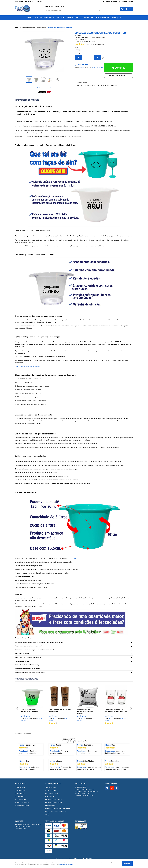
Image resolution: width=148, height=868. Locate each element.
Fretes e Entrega (52, 793)
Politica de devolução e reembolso (58, 809)
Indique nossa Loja (23, 803)
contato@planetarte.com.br (85, 795)
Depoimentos (51, 806)
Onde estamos (21, 799)
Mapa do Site (21, 793)
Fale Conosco (38, 2)
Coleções (61, 18)
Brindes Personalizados (44, 18)
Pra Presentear (103, 18)
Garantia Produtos (22, 806)
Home (29, 18)
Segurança (50, 796)
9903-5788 (111, 1)
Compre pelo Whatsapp (117, 76)
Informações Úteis (53, 784)
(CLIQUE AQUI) (74, 558)
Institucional (21, 784)
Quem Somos (19, 2)
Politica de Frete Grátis (54, 799)
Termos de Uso (51, 790)
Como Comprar (51, 787)
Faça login (60, 6)
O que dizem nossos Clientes (56, 812)
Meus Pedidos (28, 2)
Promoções (116, 18)
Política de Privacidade (54, 803)
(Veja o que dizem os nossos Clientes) (28, 366)
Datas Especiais (73, 18)
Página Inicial (21, 787)
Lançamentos (88, 18)
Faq (48, 815)
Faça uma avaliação (99, 44)
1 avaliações (89, 44)
